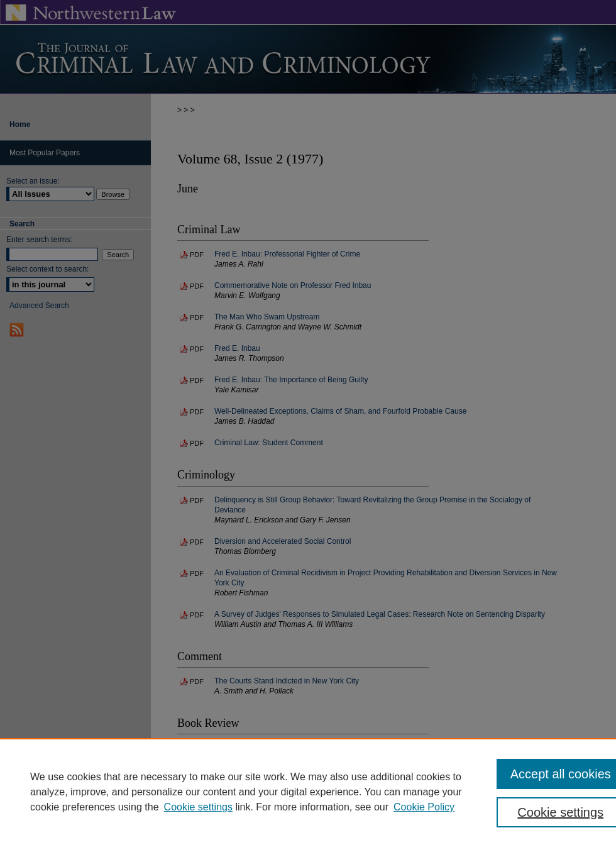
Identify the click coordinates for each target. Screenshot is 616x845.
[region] (308, 792)
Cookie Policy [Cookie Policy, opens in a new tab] (424, 807)
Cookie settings (198, 807)
